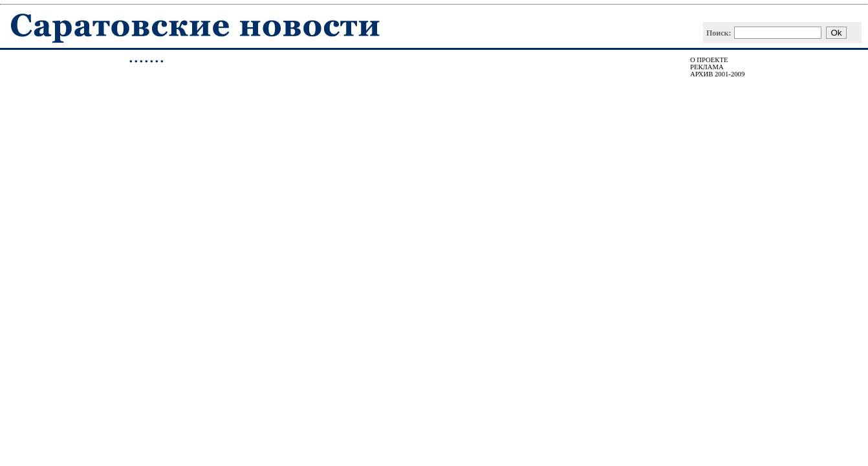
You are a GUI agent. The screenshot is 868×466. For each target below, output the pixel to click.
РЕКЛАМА (707, 67)
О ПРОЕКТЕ (709, 60)
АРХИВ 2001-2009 (717, 74)
